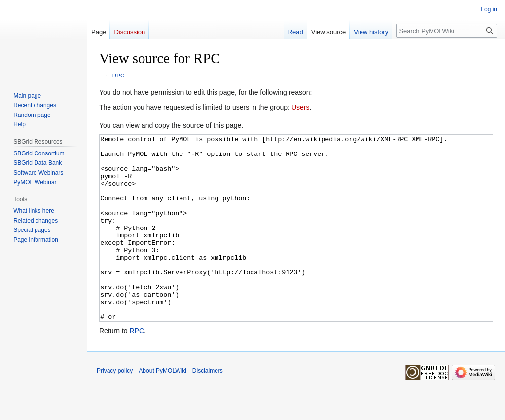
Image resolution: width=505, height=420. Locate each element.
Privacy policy (115, 408)
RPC (119, 75)
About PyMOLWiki (162, 408)
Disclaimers (208, 408)
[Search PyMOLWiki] (447, 31)
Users (301, 107)
